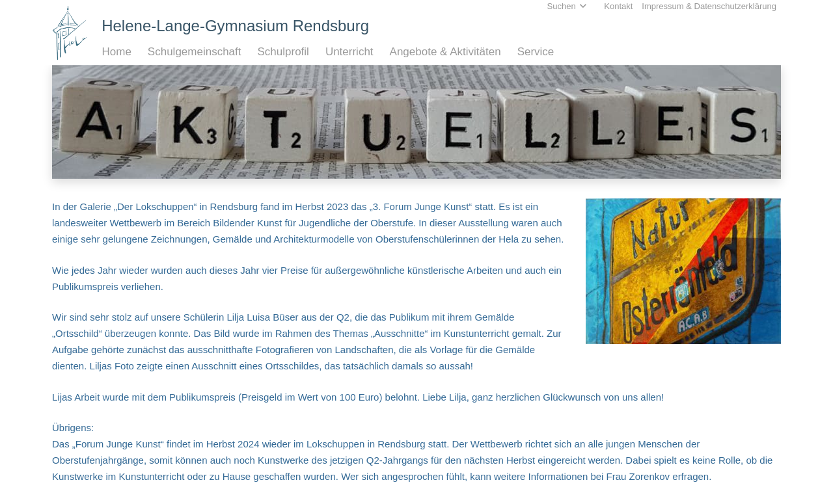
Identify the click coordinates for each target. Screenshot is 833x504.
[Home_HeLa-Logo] (70, 33)
